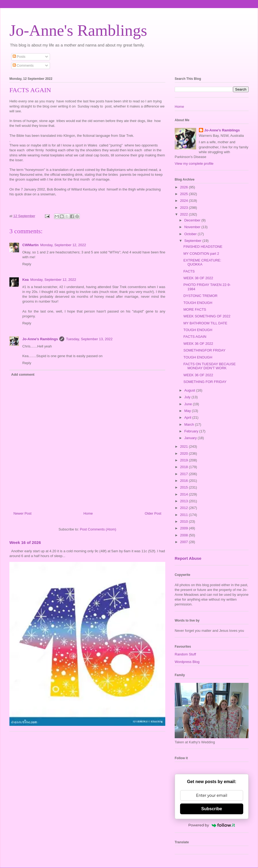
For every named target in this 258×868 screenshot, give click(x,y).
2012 (184, 508)
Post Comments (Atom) (98, 529)
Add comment (23, 374)
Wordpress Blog (187, 662)
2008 (184, 535)
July (188, 397)
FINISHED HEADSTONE (203, 247)
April (188, 417)
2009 (184, 528)
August (190, 390)
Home (88, 513)
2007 (184, 542)
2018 (184, 467)
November (193, 227)
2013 (184, 501)
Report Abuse (188, 558)
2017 (184, 474)
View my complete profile (194, 164)
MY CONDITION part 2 (201, 254)
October (191, 234)
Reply (27, 264)
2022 (184, 214)
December (193, 220)
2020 (184, 453)
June (189, 404)
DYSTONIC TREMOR (200, 296)
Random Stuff (185, 654)
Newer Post (22, 513)
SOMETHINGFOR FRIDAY (204, 350)
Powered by (212, 825)
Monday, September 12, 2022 (63, 245)
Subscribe (212, 809)
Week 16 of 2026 (25, 542)
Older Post (153, 513)
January (191, 438)
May (188, 411)
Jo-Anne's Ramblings (78, 30)
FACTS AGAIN (195, 337)
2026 (184, 187)
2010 (184, 521)
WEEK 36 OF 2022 (198, 344)
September (193, 241)
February (192, 431)
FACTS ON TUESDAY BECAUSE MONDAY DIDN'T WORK (209, 366)
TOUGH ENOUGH (198, 303)
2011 (184, 515)
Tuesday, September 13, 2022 (89, 339)
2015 (184, 487)
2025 (184, 194)
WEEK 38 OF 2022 (198, 278)
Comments (23, 65)
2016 (184, 481)
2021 (184, 446)
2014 (184, 494)
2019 (184, 460)
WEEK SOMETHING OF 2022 (207, 316)
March (190, 424)
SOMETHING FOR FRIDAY (205, 382)
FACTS (189, 271)
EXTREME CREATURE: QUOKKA (202, 262)
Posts (19, 57)
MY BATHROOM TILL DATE (205, 323)
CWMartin (31, 245)
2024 (184, 201)
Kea (26, 280)
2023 (184, 208)
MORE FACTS (195, 309)
